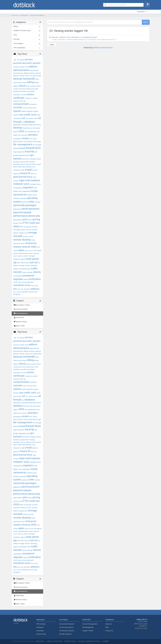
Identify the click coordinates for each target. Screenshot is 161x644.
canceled (23, 91)
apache (38, 73)
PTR (25, 223)
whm (15, 292)
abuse (22, 60)
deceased (25, 125)
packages (31, 205)
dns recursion (23, 135)
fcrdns (35, 139)
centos (30, 94)
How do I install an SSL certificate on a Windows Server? (98, 38)
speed (35, 259)
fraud (28, 152)
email (25, 138)
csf (23, 118)
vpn (19, 289)
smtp (28, 259)
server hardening (18, 256)
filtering (16, 148)
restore (17, 247)
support (16, 269)
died (24, 128)
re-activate (27, 227)
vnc (15, 289)
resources (31, 243)
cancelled (17, 95)
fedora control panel (25, 142)
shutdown (17, 259)
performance (20, 216)
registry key (23, 233)
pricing (36, 219)
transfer (18, 272)
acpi (27, 67)
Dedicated (40, 627)
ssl (36, 262)
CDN (24, 95)
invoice (23, 173)
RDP (22, 227)
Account (141, 11)
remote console (28, 236)
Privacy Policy (70, 641)
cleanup (16, 101)
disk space (37, 128)
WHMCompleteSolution (103, 48)
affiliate (26, 73)
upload (25, 279)
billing (31, 82)
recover (28, 230)
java (16, 177)
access (29, 59)
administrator (34, 70)
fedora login (37, 142)
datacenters (17, 125)
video (19, 282)
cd (21, 95)
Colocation (40, 631)
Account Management (90, 624)
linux (30, 177)
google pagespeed (20, 155)
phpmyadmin (18, 220)
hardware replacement (21, 162)
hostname (17, 164)
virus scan (34, 286)
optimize (25, 202)
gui (32, 155)
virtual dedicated (28, 282)
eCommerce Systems (67, 631)
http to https (17, 167)
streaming (34, 266)
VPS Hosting (41, 624)
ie (32, 167)
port (25, 219)
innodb (22, 170)
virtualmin (19, 285)
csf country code (31, 118)
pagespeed (17, 209)
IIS (34, 167)
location (16, 181)
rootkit (15, 251)
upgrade (18, 279)
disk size (29, 128)
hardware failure (35, 159)
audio (27, 76)
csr (23, 122)
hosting (32, 162)
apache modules (19, 76)
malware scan (21, 184)
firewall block (33, 148)
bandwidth (29, 79)
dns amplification (31, 132)
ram (38, 223)
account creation (19, 67)
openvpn (23, 198)
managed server (35, 184)
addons (33, 67)
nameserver (20, 195)
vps (22, 289)
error (31, 139)
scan (26, 251)
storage (22, 266)
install (28, 170)
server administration (21, 253)
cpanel (17, 111)
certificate (19, 98)
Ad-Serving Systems (67, 627)
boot (20, 89)
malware (35, 180)
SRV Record (25, 263)
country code (32, 108)
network (30, 195)
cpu (21, 115)
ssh (32, 262)
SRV (19, 263)
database (30, 122)
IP (29, 173)
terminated (23, 269)
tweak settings (28, 272)
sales (21, 250)
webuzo (35, 289)
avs (31, 76)
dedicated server (35, 125)
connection (33, 104)
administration (21, 70)
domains (33, 135)
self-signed (38, 251)
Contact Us (109, 631)
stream (27, 266)
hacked (17, 159)
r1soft (32, 223)
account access (32, 63)
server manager (29, 256)
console (18, 107)
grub (28, 155)
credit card (30, 115)
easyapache (17, 139)
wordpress (17, 294)
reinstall (18, 236)
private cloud (18, 223)
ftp (33, 152)
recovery (34, 230)
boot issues (27, 89)
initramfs (16, 170)
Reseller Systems (66, 634)
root (38, 247)
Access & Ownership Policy (89, 641)
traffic (34, 268)
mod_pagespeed (24, 191)
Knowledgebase (24, 15)
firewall (22, 148)
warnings (27, 289)
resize (23, 244)
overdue (38, 202)
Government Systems (67, 624)
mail (28, 180)
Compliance (40, 641)
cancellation (31, 91)
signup (23, 259)
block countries (31, 86)
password (34, 209)
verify (15, 282)
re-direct (35, 227)
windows (19, 292)
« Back (52, 45)
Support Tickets (88, 631)
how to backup (26, 164)
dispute (16, 132)
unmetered (28, 276)
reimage (32, 233)
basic (25, 83)
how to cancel (36, 164)
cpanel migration (27, 111)
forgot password (19, 152)
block (22, 86)
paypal (27, 212)
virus (27, 285)
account (18, 63)
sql (15, 262)
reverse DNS (29, 247)
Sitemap (106, 641)
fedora (15, 142)
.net (18, 60)
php (38, 216)
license (22, 177)
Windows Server (28, 292)
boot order (35, 89)
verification (35, 279)
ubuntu (37, 272)
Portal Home (15, 15)
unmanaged (17, 276)
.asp (15, 60)
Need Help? (138, 624)
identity (29, 167)
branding (16, 91)
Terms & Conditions (54, 641)
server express (34, 253)
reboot (23, 230)
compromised (21, 104)
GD (36, 152)
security (31, 251)
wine (36, 292)
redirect (16, 233)
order (31, 202)
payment (18, 212)
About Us (109, 624)
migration (28, 187)
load (34, 177)
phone (32, 216)
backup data (37, 76)
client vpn (23, 101)
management (18, 188)
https (24, 167)
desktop (18, 128)
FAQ (107, 627)
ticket (29, 269)
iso (35, 174)
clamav (35, 98)
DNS (21, 131)
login (22, 180)
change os (29, 98)
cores (25, 108)
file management (23, 144)
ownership (19, 205)
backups (18, 79)
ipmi (32, 174)
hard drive (26, 159)
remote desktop (22, 240)
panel (25, 209)
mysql (34, 191)
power (30, 220)
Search (146, 22)
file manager (37, 145)
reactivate (17, 230)
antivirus (32, 73)
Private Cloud (41, 634)
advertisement (18, 73)
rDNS (16, 226)
